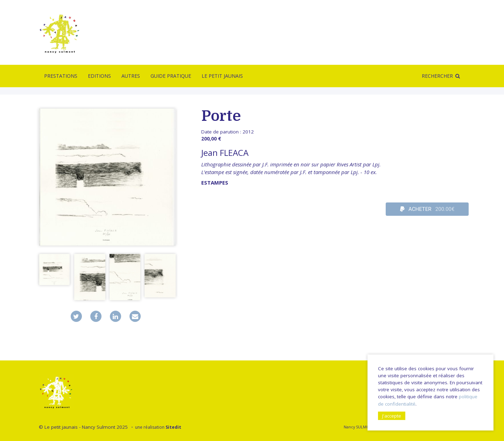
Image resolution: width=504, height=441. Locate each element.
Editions (99, 76)
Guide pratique (171, 76)
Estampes (215, 182)
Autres (131, 76)
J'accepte (392, 416)
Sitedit (173, 427)
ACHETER (427, 209)
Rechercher (437, 76)
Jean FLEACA (225, 153)
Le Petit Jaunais (222, 76)
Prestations (61, 76)
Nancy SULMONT (359, 427)
